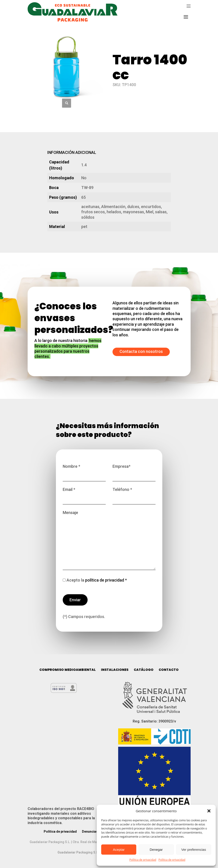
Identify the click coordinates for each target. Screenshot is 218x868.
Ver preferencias (194, 850)
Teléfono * (134, 494)
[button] (209, 811)
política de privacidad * (105, 580)
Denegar (156, 850)
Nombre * (84, 471)
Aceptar (119, 850)
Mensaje (109, 541)
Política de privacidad (143, 860)
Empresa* (134, 471)
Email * (84, 494)
